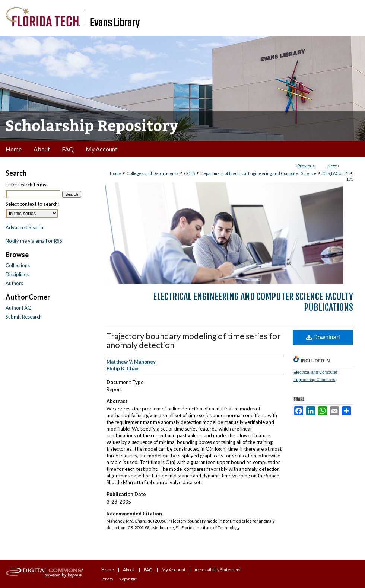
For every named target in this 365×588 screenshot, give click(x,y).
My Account (174, 570)
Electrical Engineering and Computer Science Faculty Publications (253, 302)
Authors (14, 283)
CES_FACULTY (335, 173)
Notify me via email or (34, 241)
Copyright (128, 579)
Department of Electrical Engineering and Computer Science (258, 173)
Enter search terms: (26, 185)
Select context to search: (32, 204)
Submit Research (24, 317)
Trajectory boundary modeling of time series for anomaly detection (193, 340)
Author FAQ (19, 308)
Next (332, 166)
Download (323, 337)
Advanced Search (24, 227)
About (129, 570)
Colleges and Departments (153, 173)
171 (350, 179)
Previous (306, 166)
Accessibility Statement (218, 570)
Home (115, 173)
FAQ (148, 570)
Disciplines (17, 274)
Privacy (107, 579)
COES (189, 173)
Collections (18, 265)
